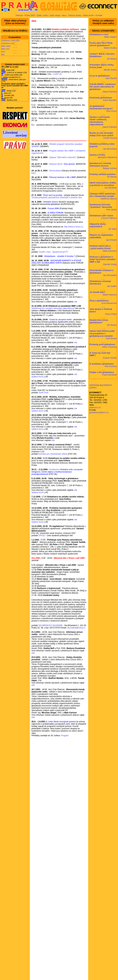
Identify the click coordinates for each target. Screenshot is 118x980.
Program (65, 736)
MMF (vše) (5, 49)
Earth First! (44, 393)
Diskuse (19, 15)
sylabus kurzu (38, 377)
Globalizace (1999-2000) (11, 41)
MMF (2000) (6, 46)
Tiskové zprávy (75, 15)
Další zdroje (55, 15)
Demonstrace (55, 171)
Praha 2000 (30, 15)
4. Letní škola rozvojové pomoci (61, 722)
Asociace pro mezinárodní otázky (53, 454)
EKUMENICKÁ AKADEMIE (51, 625)
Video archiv (88, 15)
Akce (64, 15)
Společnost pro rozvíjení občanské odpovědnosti (53, 308)
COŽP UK (57, 74)
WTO (3, 52)
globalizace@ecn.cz (99, 412)
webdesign (94, 385)
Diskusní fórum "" (62, 164)
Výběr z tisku (42, 15)
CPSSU (42, 536)
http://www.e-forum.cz (74, 227)
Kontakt (99, 15)
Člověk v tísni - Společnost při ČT (53, 252)
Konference (57, 472)
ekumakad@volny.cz (76, 628)
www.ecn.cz (95, 407)
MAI (3, 55)
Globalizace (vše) (8, 43)
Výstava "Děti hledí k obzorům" (63, 157)
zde (75, 302)
